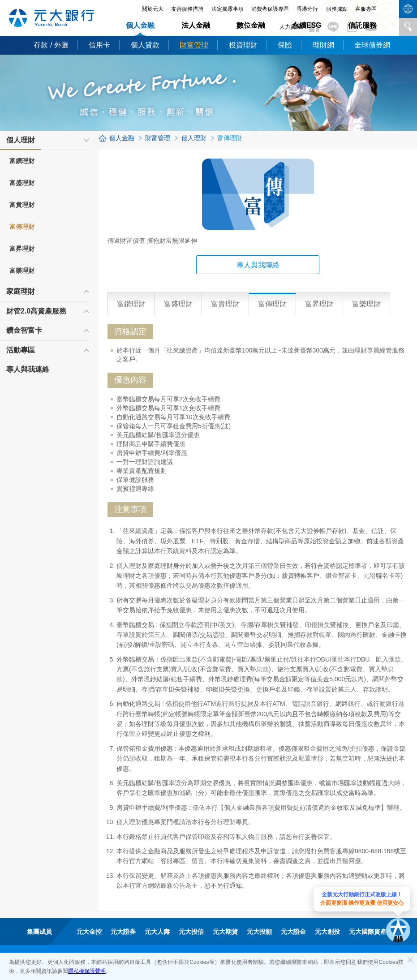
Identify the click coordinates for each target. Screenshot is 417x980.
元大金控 (89, 932)
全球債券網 (372, 45)
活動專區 (21, 350)
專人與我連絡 (28, 369)
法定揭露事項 (228, 9)
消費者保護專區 (270, 9)
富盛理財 (22, 183)
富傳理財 (22, 227)
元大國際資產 (368, 932)
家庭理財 (21, 291)
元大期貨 (225, 932)
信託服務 (362, 25)
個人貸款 (145, 45)
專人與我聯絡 (258, 264)
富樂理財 (22, 271)
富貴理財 (22, 205)
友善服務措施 (187, 9)
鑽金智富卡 (24, 330)
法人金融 (196, 25)
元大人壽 (157, 932)
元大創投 (327, 932)
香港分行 (307, 9)
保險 (285, 45)
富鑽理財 (22, 161)
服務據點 (337, 9)
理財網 (323, 45)
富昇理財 (22, 249)
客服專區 (366, 9)
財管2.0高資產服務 (36, 311)
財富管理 (194, 45)
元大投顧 (259, 932)
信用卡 (99, 45)
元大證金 (293, 932)
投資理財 (243, 45)
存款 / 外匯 (51, 45)
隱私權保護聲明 (87, 971)
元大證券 (123, 932)
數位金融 (251, 25)
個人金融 (140, 25)
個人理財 (21, 143)
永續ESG (307, 25)
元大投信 (191, 932)
